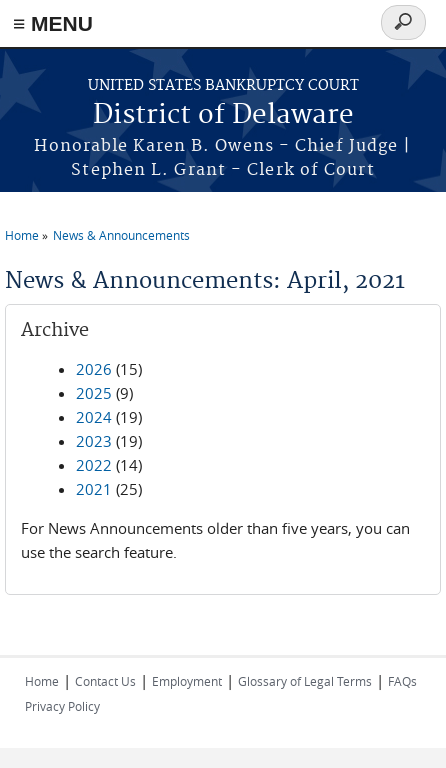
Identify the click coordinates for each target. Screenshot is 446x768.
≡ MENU (53, 23)
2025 (94, 393)
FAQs (402, 681)
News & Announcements (121, 235)
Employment (187, 681)
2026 (94, 369)
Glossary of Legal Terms (305, 681)
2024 (94, 417)
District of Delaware (223, 115)
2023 (94, 441)
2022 (94, 465)
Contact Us (105, 681)
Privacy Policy (62, 706)
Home (22, 235)
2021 (94, 489)
